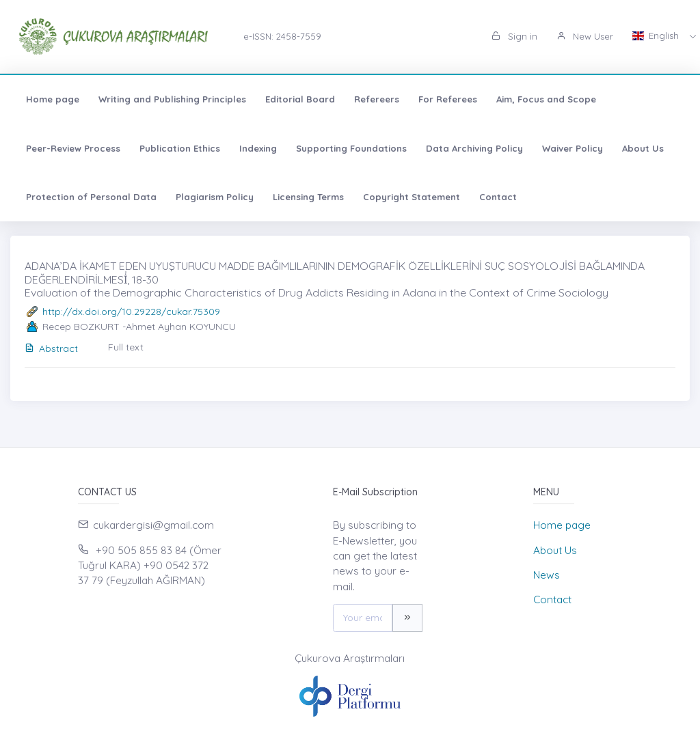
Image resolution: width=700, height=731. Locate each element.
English (657, 36)
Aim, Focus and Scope (546, 99)
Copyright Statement (412, 197)
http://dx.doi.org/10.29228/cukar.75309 (131, 312)
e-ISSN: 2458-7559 (282, 36)
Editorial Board (300, 99)
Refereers (377, 99)
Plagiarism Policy (215, 197)
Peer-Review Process (73, 148)
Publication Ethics (180, 148)
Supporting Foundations (351, 148)
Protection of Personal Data (91, 197)
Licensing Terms (308, 197)
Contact (498, 197)
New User (585, 36)
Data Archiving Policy (474, 148)
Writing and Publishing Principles (172, 99)
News (547, 575)
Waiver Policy (573, 148)
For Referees (448, 99)
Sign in (514, 36)
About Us (643, 148)
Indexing (258, 148)
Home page (53, 99)
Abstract (51, 348)
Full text (126, 347)
